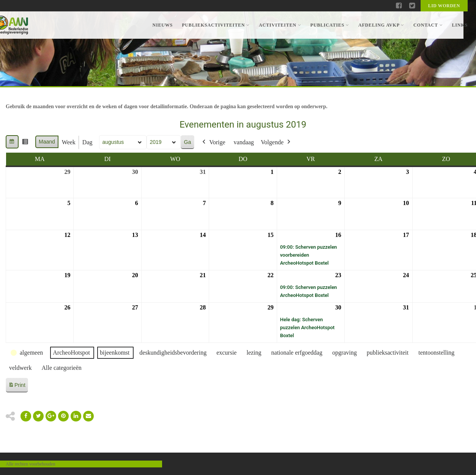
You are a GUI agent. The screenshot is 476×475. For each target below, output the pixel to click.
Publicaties (329, 25)
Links (460, 25)
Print (17, 386)
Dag (87, 142)
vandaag (244, 142)
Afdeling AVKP (381, 25)
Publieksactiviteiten (216, 25)
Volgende (276, 142)
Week (69, 142)
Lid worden (444, 6)
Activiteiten (280, 25)
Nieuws (162, 25)
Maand (47, 142)
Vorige (213, 142)
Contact (428, 25)
